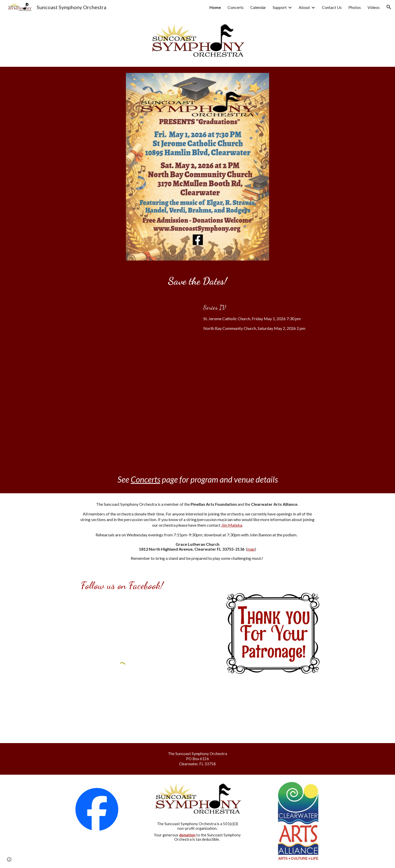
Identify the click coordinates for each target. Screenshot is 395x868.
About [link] (304, 7)
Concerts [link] (236, 7)
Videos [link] (374, 7)
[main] (197, 281)
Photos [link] (355, 7)
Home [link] (215, 7)
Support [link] (280, 7)
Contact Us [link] (332, 7)
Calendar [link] (258, 7)
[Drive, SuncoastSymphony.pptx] (122, 380)
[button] (389, 7)
